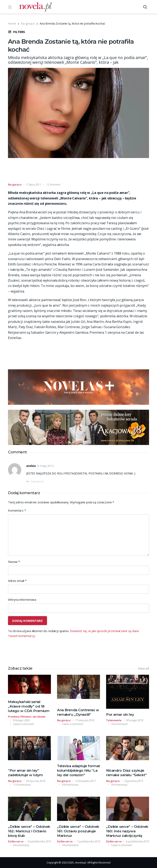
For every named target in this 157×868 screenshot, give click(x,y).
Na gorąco (28, 23)
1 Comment (53, 184)
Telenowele (114, 720)
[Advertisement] (82, 172)
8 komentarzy (70, 785)
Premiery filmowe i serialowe (27, 717)
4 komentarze (119, 724)
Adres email (17, 581)
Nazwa (14, 562)
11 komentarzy (22, 785)
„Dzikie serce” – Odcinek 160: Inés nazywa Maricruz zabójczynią (127, 831)
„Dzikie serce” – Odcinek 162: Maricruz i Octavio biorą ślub (29, 831)
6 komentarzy (21, 845)
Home (12, 23)
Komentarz (17, 510)
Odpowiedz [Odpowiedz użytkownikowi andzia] (37, 482)
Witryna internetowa (22, 600)
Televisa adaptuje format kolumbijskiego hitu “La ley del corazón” (78, 770)
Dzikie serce (16, 841)
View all (143, 669)
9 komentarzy (119, 785)
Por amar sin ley (120, 714)
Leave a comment (23, 724)
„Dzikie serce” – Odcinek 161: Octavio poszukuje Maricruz (78, 831)
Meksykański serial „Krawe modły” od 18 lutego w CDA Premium (29, 706)
